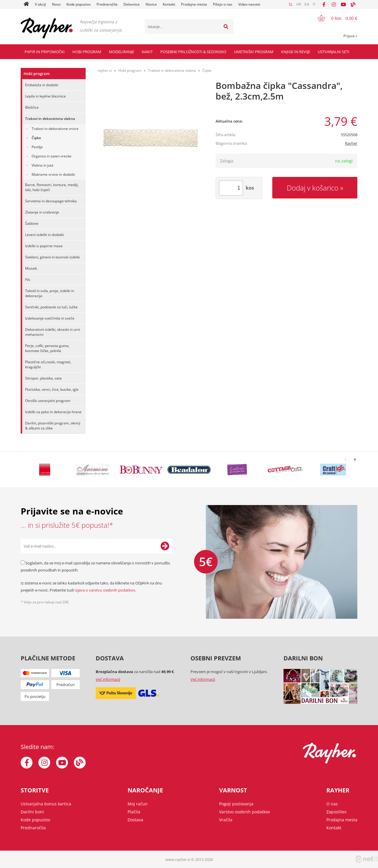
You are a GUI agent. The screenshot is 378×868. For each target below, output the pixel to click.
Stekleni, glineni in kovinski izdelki (52, 257)
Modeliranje (122, 52)
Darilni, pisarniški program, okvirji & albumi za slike (53, 426)
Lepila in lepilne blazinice (45, 96)
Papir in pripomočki (45, 52)
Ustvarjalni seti (334, 52)
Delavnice (132, 4)
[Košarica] (334, 18)
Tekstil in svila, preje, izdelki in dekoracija (50, 293)
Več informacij (108, 679)
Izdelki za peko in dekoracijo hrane (53, 412)
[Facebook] (324, 4)
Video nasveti (249, 4)
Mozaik (31, 268)
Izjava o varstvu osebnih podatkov (105, 590)
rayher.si (105, 70)
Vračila (226, 820)
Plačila (134, 812)
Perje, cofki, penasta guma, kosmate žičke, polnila (47, 348)
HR (299, 4)
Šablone (32, 223)
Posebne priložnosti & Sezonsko (193, 52)
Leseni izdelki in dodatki (44, 235)
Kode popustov (79, 4)
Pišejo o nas (223, 4)
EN (307, 4)
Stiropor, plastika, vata (43, 378)
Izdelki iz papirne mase (44, 246)
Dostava (135, 820)
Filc (28, 280)
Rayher (351, 143)
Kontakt (169, 4)
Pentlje (37, 147)
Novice (151, 4)
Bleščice (32, 107)
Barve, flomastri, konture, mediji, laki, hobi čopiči (52, 187)
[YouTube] (343, 4)
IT (314, 4)
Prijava (350, 36)
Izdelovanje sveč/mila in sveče (50, 318)
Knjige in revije (296, 52)
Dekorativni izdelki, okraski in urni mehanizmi (53, 332)
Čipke (36, 138)
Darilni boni (32, 812)
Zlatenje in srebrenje (42, 212)
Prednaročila (107, 4)
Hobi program (87, 52)
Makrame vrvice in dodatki (53, 174)
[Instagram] (334, 4)
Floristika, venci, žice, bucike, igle (52, 389)
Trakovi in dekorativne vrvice (55, 129)
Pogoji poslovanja (236, 804)
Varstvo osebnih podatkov (245, 812)
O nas (332, 804)
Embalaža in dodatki (42, 85)
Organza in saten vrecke (52, 156)
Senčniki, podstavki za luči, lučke (51, 307)
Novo (56, 4)
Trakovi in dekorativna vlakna (50, 119)
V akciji (40, 4)
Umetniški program (254, 52)
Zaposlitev (336, 812)
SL (291, 4)
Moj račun (138, 804)
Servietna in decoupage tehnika (51, 201)
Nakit (147, 52)
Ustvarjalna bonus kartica (46, 804)
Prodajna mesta (194, 4)
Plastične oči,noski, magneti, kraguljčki (48, 364)
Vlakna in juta (43, 165)
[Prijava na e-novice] (165, 546)
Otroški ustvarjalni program (48, 401)
